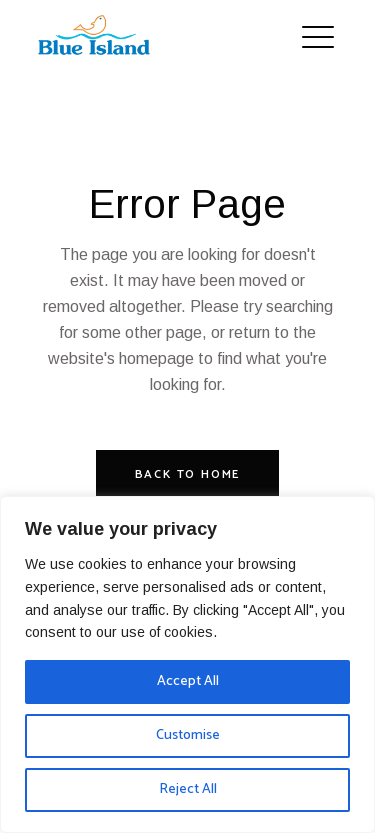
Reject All (188, 789)
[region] (187, 664)
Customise (188, 735)
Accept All (188, 681)
